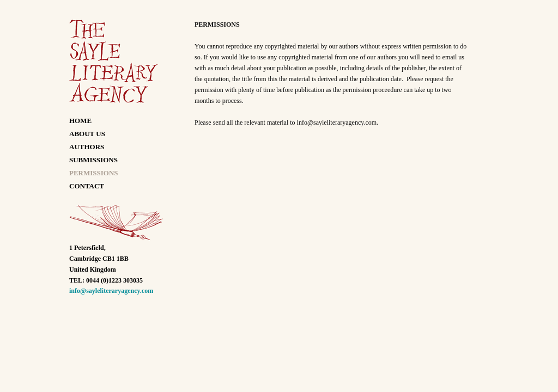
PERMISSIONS (94, 173)
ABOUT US (87, 134)
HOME (80, 121)
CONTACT (87, 186)
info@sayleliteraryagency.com (111, 291)
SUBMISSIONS (93, 160)
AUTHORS (87, 147)
